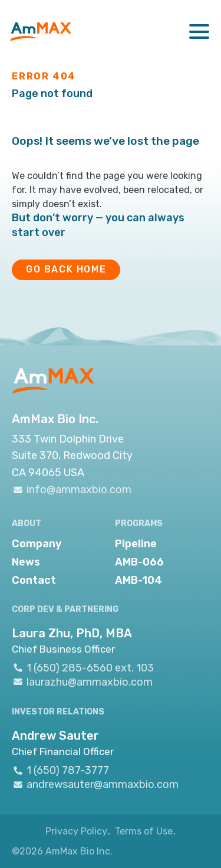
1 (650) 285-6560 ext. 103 (83, 668)
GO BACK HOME (66, 269)
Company (37, 544)
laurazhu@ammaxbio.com (82, 682)
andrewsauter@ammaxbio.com (95, 785)
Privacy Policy (76, 831)
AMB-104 (138, 580)
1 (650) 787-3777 (60, 771)
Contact (34, 580)
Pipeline (136, 544)
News (26, 562)
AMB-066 (139, 562)
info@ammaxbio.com (72, 490)
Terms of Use (144, 831)
